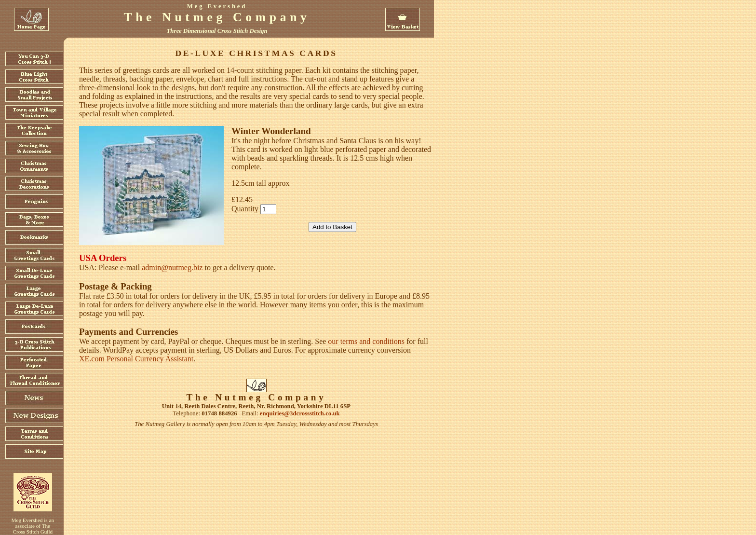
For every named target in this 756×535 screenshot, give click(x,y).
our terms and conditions (366, 341)
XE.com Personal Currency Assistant (136, 359)
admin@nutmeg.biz (172, 267)
